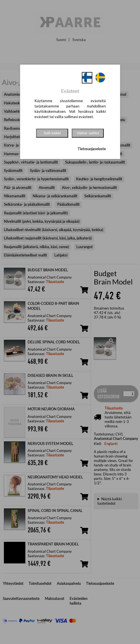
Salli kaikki (52, 133)
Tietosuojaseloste (92, 149)
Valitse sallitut (88, 133)
